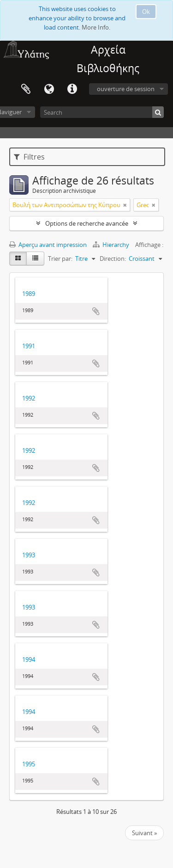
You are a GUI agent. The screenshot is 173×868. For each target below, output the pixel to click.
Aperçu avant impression (48, 245)
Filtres (29, 157)
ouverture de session (126, 89)
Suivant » (144, 833)
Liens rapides (72, 89)
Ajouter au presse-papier (96, 311)
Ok (146, 12)
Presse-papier (26, 89)
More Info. (96, 27)
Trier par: (60, 259)
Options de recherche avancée (87, 223)
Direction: (113, 259)
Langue (49, 89)
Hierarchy (112, 245)
